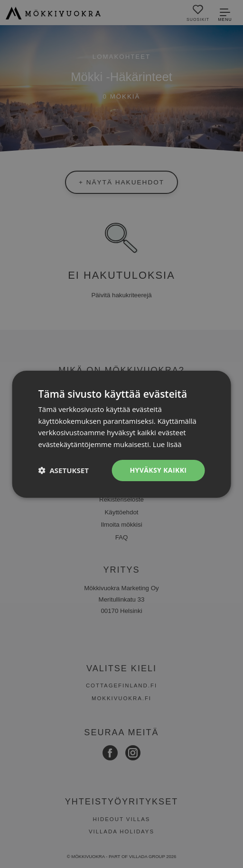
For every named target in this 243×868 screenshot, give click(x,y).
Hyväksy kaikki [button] (158, 470)
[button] (64, 470)
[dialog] (121, 434)
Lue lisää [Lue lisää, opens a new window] (167, 444)
